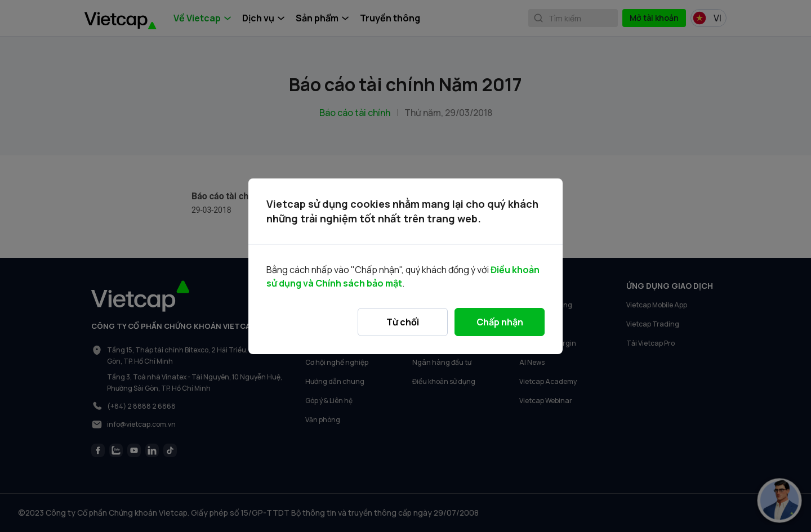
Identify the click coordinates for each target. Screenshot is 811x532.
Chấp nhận (500, 322)
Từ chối (403, 322)
